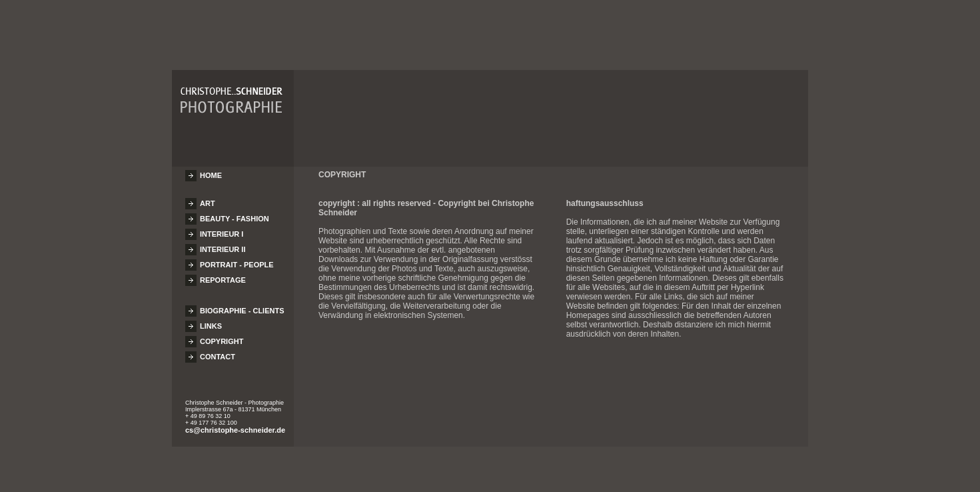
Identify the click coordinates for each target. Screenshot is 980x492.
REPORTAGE (223, 274)
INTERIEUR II (223, 243)
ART (208, 197)
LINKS (211, 320)
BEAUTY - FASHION (235, 213)
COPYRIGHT (222, 335)
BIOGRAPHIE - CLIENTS (242, 305)
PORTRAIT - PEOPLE (237, 259)
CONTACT (218, 351)
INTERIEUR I (222, 228)
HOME (211, 169)
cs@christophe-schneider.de (235, 424)
